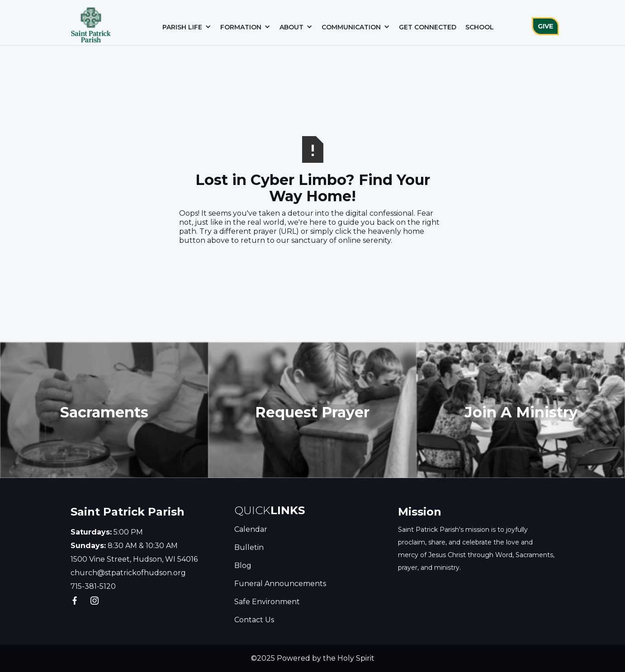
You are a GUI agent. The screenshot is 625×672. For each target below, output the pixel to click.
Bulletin (249, 547)
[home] (91, 23)
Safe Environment (267, 602)
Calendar (251, 529)
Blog (243, 566)
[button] (187, 27)
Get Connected (428, 27)
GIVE (545, 26)
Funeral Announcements (280, 584)
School (480, 27)
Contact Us (254, 620)
